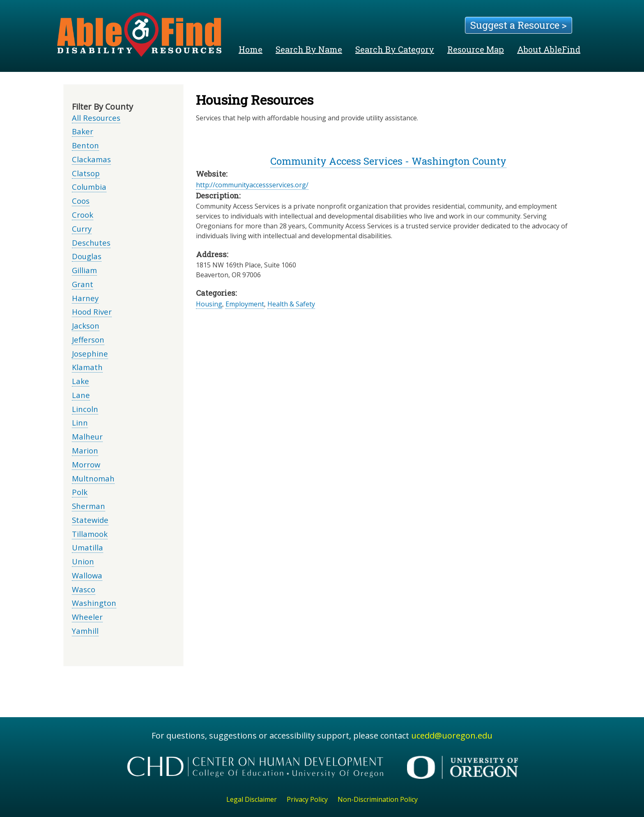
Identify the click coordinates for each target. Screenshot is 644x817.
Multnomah (93, 478)
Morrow (86, 464)
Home (251, 49)
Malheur (87, 436)
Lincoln (85, 409)
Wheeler (87, 617)
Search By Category (395, 49)
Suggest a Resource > (519, 25)
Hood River (92, 312)
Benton (85, 145)
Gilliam (84, 270)
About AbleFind (549, 49)
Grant (83, 284)
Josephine (90, 353)
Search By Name (309, 49)
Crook (83, 215)
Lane (81, 395)
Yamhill (85, 631)
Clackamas (91, 159)
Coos (81, 201)
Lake (80, 381)
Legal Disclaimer (252, 799)
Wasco (84, 589)
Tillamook (90, 534)
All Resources (96, 118)
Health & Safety (291, 304)
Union (83, 561)
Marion (85, 450)
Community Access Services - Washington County (388, 161)
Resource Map (476, 49)
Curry (82, 229)
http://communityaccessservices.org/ (252, 185)
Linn (80, 422)
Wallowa (87, 575)
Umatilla (87, 547)
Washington (94, 603)
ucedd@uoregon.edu (452, 735)
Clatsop (86, 173)
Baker (83, 131)
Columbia (89, 187)
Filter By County (102, 107)
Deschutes (91, 243)
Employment (245, 304)
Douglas (87, 256)
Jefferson (88, 339)
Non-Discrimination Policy (378, 799)
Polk (80, 492)
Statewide (90, 520)
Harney (85, 298)
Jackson (86, 326)
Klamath (87, 367)
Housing (209, 304)
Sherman (89, 506)
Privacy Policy (307, 799)
